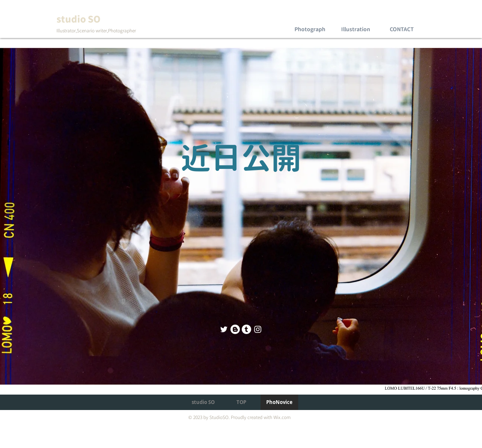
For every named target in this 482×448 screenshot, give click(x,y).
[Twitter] (224, 329)
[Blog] (235, 329)
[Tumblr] (246, 329)
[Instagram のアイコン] (258, 329)
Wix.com (282, 417)
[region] (310, 23)
